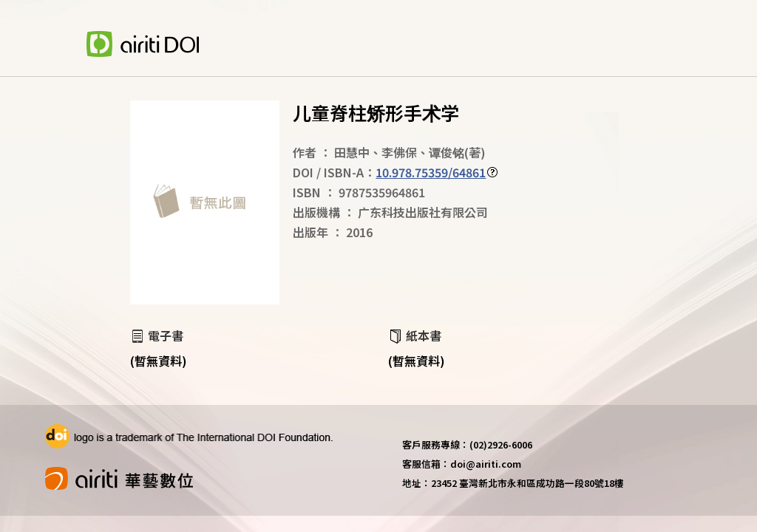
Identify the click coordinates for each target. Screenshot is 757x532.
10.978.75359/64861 (431, 172)
